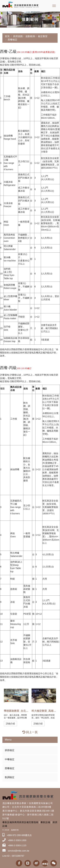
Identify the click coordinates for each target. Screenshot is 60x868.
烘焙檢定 (10, 750)
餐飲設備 (45, 822)
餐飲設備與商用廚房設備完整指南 (20, 822)
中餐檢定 (10, 759)
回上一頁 (30, 732)
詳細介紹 (10, 724)
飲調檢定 (10, 777)
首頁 (7, 36)
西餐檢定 (10, 768)
